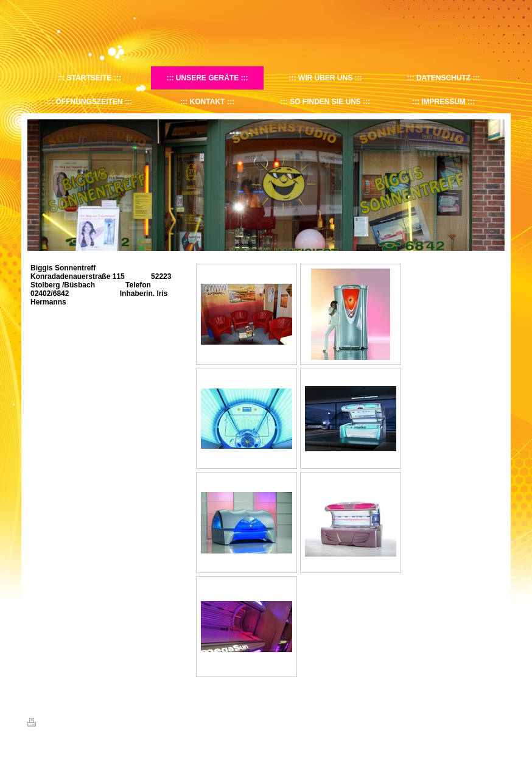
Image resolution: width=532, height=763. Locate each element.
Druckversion (54, 724)
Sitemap (97, 724)
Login (496, 722)
